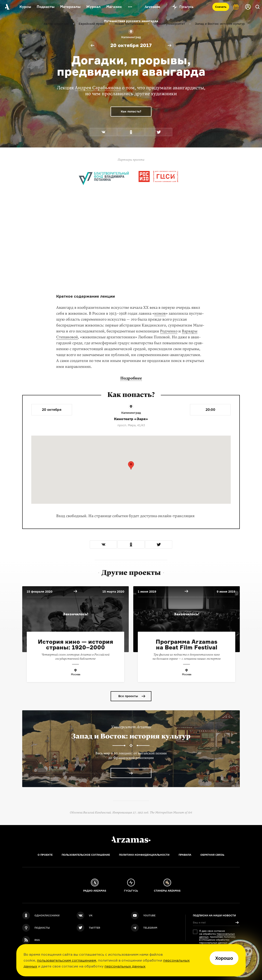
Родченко (169, 331)
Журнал (93, 7)
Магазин (114, 7)
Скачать (221, 7)
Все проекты (128, 696)
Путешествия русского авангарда (131, 21)
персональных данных (125, 966)
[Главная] (131, 840)
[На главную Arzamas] (7, 7)
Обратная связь (212, 855)
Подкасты (46, 7)
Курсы (25, 7)
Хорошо (224, 958)
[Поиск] (257, 7)
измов (160, 313)
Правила (185, 855)
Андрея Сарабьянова (98, 88)
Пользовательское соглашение (86, 855)
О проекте (45, 855)
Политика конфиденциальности (144, 855)
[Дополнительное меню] (130, 7)
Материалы (70, 7)
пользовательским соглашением (67, 960)
